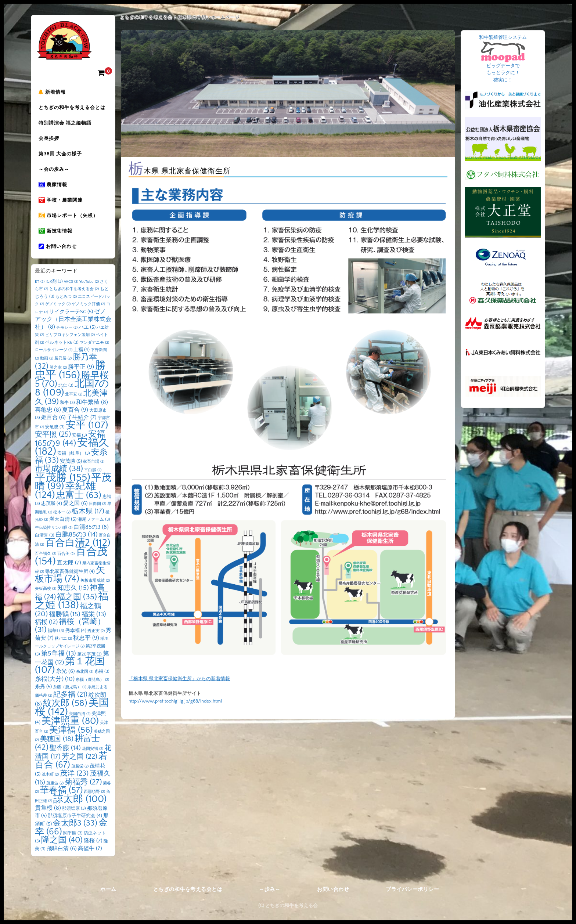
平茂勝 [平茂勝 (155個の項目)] (63, 478)
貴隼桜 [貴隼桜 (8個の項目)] (48, 808)
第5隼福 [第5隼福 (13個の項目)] (59, 654)
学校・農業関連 (61, 200)
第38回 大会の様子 (60, 154)
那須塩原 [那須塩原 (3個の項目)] (74, 808)
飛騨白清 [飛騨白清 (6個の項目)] (62, 849)
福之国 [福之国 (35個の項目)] (77, 597)
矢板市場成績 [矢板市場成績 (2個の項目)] (95, 581)
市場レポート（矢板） (68, 216)
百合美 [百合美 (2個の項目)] (66, 554)
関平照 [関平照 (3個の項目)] (73, 833)
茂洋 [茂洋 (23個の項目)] (74, 773)
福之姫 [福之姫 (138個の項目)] (72, 601)
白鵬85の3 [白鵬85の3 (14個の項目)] (77, 535)
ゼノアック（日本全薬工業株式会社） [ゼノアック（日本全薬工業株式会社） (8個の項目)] (73, 319)
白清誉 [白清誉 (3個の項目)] (45, 535)
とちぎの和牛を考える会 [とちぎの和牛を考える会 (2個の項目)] (74, 289)
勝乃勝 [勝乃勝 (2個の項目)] (63, 358)
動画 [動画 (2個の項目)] (47, 358)
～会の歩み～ (54, 169)
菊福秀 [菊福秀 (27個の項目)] (83, 782)
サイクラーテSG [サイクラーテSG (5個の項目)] (71, 312)
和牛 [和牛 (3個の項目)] (67, 403)
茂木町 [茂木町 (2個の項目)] (50, 775)
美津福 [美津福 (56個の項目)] (71, 730)
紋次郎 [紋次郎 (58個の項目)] (65, 703)
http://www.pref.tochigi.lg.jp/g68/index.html (175, 701)
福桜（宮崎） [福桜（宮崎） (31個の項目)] (70, 626)
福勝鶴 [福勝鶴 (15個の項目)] (65, 614)
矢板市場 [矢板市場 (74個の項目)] (70, 575)
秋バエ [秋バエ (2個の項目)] (63, 639)
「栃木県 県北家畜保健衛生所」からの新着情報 (179, 679)
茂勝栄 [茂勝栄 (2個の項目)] (80, 766)
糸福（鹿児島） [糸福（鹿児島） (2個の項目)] (92, 680)
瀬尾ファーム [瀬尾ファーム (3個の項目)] (94, 519)
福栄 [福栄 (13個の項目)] (94, 614)
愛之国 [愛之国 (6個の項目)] (75, 503)
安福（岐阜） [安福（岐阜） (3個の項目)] (74, 453)
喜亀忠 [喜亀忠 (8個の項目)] (48, 410)
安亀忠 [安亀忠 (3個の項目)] (55, 427)
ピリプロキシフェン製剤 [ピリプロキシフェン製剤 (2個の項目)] (70, 335)
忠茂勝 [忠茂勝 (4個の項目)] (52, 503)
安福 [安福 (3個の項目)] (80, 435)
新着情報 (52, 92)
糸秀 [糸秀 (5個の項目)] (43, 687)
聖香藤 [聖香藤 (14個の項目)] (65, 748)
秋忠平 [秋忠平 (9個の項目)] (86, 638)
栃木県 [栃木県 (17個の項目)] (88, 511)
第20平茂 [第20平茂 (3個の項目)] (89, 654)
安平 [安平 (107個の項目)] (87, 425)
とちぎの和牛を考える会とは (72, 108)
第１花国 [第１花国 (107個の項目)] (70, 666)
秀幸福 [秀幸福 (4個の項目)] (76, 631)
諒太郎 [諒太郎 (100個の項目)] (80, 799)
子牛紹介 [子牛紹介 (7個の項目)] (82, 417)
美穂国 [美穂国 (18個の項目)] (57, 739)
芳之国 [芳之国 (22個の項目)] (80, 757)
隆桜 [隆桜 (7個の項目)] (93, 841)
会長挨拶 (49, 138)
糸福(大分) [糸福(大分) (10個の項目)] (55, 679)
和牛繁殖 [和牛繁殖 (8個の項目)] (92, 402)
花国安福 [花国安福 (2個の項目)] (93, 749)
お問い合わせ (58, 246)
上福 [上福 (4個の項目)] (82, 350)
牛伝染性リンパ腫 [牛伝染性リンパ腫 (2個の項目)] (54, 528)
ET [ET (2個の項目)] (40, 282)
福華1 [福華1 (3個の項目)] (56, 631)
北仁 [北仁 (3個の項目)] (66, 385)
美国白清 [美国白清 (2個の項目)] (80, 714)
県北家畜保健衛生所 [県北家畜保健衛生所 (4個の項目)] (70, 571)
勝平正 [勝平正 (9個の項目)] (81, 367)
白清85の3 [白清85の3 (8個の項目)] (91, 527)
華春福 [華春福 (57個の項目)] (61, 790)
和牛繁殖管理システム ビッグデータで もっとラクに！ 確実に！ (503, 59)
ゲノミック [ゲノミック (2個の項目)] (58, 304)
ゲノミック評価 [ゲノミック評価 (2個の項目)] (88, 304)
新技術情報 (55, 231)
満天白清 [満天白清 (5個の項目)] (63, 519)
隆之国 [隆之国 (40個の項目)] (62, 840)
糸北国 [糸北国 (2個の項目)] (85, 672)
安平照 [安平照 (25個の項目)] (53, 434)
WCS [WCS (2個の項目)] (71, 282)
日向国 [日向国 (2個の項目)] (98, 504)
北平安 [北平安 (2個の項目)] (74, 394)
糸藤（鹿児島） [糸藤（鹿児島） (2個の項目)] (70, 687)
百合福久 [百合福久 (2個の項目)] (46, 554)
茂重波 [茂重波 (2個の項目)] (55, 783)
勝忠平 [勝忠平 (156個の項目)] (70, 370)
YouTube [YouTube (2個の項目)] (89, 282)
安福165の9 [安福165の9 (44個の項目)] (70, 439)
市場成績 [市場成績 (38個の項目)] (59, 469)
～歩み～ (270, 889)
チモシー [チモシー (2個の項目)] (67, 328)
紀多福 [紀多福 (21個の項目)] (70, 694)
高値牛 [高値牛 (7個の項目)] (90, 849)
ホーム (108, 889)
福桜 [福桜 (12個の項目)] (46, 622)
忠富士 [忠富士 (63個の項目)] (79, 495)
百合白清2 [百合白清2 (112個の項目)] (78, 543)
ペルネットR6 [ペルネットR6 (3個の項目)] (62, 342)
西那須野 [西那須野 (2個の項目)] (94, 792)
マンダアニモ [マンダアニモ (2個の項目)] (94, 343)
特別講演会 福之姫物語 (65, 123)
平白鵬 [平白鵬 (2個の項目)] (93, 470)
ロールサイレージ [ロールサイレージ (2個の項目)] (54, 350)
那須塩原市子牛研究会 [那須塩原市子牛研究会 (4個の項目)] (75, 816)
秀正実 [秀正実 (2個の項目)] (96, 631)
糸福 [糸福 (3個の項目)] (102, 672)
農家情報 (53, 185)
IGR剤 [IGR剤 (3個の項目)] (54, 281)
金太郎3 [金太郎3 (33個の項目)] (75, 823)
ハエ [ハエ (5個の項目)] (87, 327)
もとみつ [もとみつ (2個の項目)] (66, 297)
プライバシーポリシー (412, 889)
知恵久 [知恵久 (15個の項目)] (73, 588)
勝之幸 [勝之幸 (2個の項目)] (58, 368)
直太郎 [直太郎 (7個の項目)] (69, 563)
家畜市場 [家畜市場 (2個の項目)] (94, 462)
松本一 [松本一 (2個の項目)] (62, 512)
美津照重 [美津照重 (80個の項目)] (70, 721)
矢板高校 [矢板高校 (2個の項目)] (46, 589)
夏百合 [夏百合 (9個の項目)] (75, 410)
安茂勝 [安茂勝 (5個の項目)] (71, 461)
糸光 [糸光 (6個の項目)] (65, 671)
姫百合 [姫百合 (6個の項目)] (53, 418)
